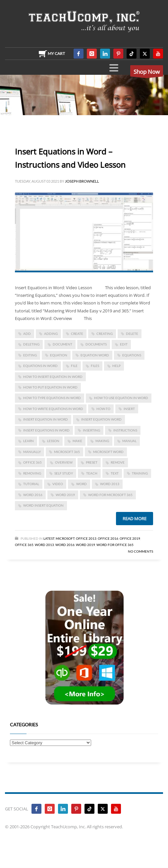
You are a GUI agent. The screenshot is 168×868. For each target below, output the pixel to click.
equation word (95, 355)
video (58, 484)
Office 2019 (130, 538)
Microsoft (65, 538)
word (82, 484)
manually (32, 452)
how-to (103, 409)
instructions (125, 430)
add (27, 334)
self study (64, 473)
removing (32, 473)
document (62, 344)
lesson (53, 441)
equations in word (40, 366)
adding (51, 334)
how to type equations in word (52, 398)
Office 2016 (108, 538)
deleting (31, 344)
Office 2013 (86, 538)
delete (132, 334)
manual (129, 441)
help (116, 366)
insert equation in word (46, 419)
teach (92, 473)
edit (124, 344)
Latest (49, 538)
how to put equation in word (50, 387)
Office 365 (24, 545)
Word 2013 (110, 484)
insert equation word (101, 419)
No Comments (140, 551)
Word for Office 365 (115, 545)
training (140, 473)
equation (59, 355)
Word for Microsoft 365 (110, 495)
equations (132, 355)
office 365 (32, 462)
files (95, 366)
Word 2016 (33, 495)
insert (129, 409)
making (102, 441)
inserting (91, 430)
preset (92, 462)
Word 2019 (65, 495)
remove (118, 462)
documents (96, 344)
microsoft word (108, 452)
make (77, 441)
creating (105, 334)
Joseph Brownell (82, 181)
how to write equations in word (53, 409)
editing (30, 355)
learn (28, 441)
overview (64, 462)
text (115, 473)
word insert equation (43, 505)
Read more (135, 519)
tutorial (31, 484)
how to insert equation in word (53, 377)
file (74, 366)
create (77, 334)
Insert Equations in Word (46, 430)
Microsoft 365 (67, 452)
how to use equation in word (121, 398)
